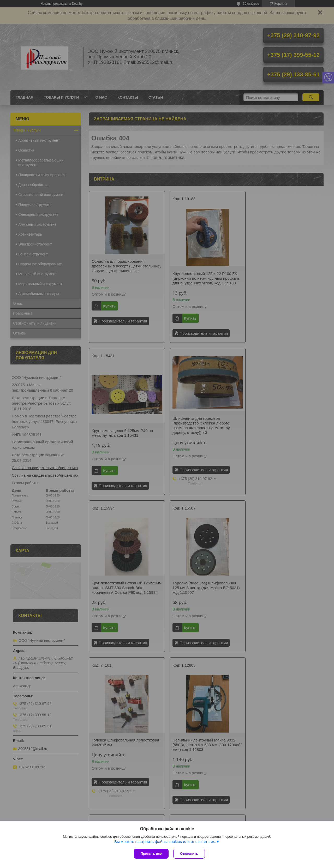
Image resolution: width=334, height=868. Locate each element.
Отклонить (190, 854)
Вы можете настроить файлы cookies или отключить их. (165, 842)
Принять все (151, 854)
